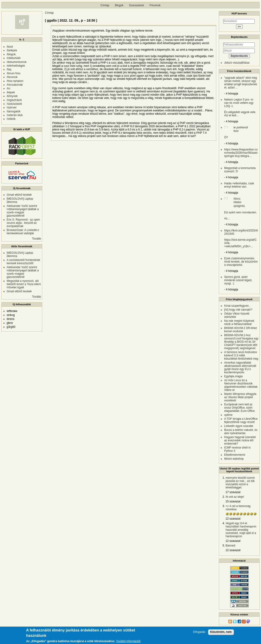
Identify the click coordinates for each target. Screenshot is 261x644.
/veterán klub (15, 115)
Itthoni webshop (234, 459)
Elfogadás (199, 632)
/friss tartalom (15, 81)
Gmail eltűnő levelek (19, 195)
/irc (9, 88)
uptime (228, 415)
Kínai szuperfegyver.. (237, 306)
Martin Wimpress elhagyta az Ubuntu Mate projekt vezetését (240, 397)
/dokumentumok (17, 62)
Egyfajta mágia (233, 376)
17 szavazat (233, 492)
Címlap (105, 5)
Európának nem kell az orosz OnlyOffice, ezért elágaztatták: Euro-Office (239, 408)
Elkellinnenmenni (235, 455)
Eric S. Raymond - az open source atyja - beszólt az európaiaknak (23, 223)
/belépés (12, 50)
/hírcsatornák (15, 85)
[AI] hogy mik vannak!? (238, 310)
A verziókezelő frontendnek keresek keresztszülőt (23, 262)
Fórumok (155, 5)
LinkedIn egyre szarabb (239, 426)
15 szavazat (233, 501)
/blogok (11, 54)
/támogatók (14, 111)
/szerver (12, 107)
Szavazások (137, 5)
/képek (11, 92)
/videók (11, 119)
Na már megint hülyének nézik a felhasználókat (239, 322)
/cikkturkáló (14, 58)
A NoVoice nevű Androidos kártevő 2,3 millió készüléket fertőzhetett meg (241, 355)
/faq (9, 69)
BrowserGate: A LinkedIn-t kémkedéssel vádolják (23, 232)
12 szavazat (233, 519)
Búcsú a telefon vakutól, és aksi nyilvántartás (241, 432)
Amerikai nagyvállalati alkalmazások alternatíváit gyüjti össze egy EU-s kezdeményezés (240, 368)
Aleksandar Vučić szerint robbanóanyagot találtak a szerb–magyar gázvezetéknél (23, 211)
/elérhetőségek (16, 66)
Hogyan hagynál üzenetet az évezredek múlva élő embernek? (240, 440)
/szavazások (14, 104)
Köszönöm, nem (221, 632)
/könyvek (12, 96)
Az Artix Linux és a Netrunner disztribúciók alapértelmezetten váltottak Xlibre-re (241, 385)
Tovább (37, 239)
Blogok (119, 5)
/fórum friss (14, 73)
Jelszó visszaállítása (237, 63)
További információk (128, 641)
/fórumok (12, 77)
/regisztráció (14, 100)
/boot (10, 47)
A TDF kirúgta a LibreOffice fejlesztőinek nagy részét (241, 420)
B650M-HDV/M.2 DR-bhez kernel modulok (240, 330)
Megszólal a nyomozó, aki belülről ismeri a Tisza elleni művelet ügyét (24, 284)
